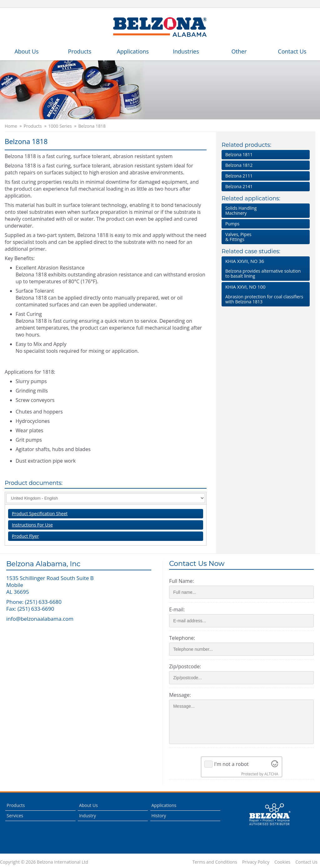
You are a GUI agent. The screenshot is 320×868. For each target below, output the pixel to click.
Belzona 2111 (239, 176)
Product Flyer (25, 536)
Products (80, 51)
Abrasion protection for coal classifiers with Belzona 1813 (264, 294)
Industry (87, 816)
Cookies (282, 862)
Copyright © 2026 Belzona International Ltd (44, 862)
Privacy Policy (256, 862)
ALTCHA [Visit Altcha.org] (271, 774)
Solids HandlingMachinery (241, 211)
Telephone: (182, 638)
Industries (186, 51)
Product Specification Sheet (40, 514)
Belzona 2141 (239, 186)
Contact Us (292, 51)
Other (239, 51)
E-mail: (177, 609)
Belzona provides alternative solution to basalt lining (264, 268)
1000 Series (60, 126)
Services (15, 816)
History (159, 816)
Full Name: (181, 581)
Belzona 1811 (239, 154)
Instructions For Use (32, 525)
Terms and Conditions (215, 862)
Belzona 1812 (239, 165)
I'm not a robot (231, 764)
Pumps (232, 224)
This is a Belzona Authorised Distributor (270, 814)
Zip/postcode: (185, 666)
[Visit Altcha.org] (275, 764)
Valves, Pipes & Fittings (238, 237)
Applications (133, 51)
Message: (180, 695)
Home (11, 126)
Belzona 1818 (92, 126)
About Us (26, 51)
